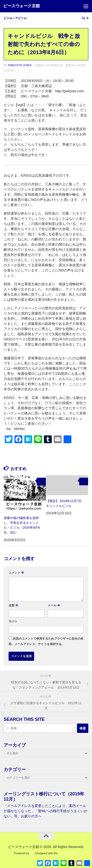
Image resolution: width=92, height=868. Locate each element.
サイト (13, 621)
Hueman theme (68, 853)
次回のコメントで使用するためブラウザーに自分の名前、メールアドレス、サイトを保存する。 (46, 641)
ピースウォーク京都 (21, 6)
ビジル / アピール (15, 18)
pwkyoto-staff (20, 65)
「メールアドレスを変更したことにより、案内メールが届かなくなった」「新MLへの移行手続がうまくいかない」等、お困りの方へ (46, 811)
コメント (16, 573)
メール (54, 605)
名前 (13, 605)
